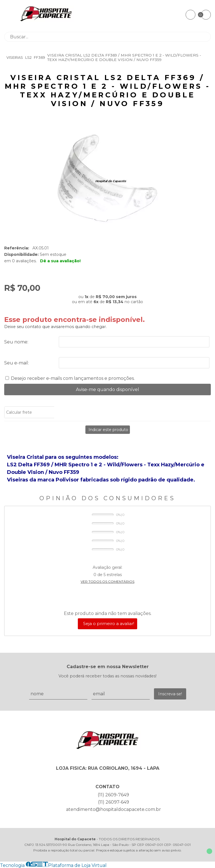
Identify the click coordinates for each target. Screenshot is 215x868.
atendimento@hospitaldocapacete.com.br (114, 809)
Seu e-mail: (17, 363)
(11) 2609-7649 (113, 795)
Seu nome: (16, 342)
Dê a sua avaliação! (60, 261)
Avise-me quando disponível (107, 389)
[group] (107, 181)
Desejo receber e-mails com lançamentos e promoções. (73, 378)
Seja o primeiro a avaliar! (109, 623)
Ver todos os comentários (107, 582)
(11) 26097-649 (114, 802)
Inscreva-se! (170, 694)
